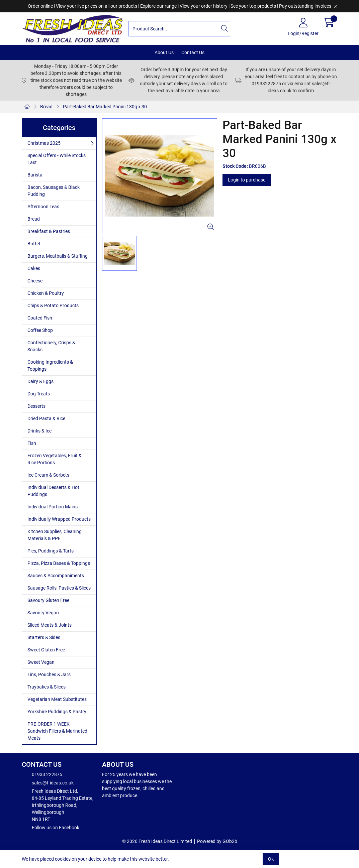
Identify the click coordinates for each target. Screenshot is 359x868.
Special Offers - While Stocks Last (57, 159)
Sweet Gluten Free (46, 650)
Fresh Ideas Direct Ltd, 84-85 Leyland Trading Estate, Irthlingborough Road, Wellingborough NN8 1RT (58, 805)
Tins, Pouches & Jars (49, 674)
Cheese (35, 281)
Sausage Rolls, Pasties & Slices (59, 588)
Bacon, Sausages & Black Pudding (54, 191)
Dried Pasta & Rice (46, 418)
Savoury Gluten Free (48, 600)
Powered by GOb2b (217, 841)
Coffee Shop (40, 330)
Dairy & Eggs (40, 381)
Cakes (34, 268)
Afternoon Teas (43, 207)
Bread (46, 107)
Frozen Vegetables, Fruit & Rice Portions (55, 459)
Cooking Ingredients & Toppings (50, 365)
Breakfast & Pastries (49, 231)
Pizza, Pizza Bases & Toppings (59, 563)
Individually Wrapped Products (59, 519)
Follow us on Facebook (51, 827)
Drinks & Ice (39, 431)
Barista (35, 175)
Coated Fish (40, 318)
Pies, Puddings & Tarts (51, 551)
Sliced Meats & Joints (50, 625)
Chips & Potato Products (53, 305)
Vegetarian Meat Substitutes (57, 699)
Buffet (34, 244)
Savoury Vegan (43, 613)
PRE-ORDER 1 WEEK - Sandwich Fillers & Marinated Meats (57, 731)
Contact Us (193, 52)
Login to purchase (247, 180)
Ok (271, 859)
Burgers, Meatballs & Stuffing (58, 256)
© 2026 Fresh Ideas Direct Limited (157, 841)
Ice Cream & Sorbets (48, 475)
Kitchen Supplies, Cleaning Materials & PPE (55, 535)
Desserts (36, 406)
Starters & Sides (44, 637)
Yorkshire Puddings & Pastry (57, 712)
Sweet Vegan (41, 662)
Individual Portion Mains (53, 507)
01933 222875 (42, 774)
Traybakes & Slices (47, 687)
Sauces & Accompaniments (56, 576)
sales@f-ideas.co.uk (48, 782)
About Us (164, 52)
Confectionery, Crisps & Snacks (51, 346)
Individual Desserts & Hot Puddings (53, 491)
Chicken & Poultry (46, 293)
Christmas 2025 (44, 143)
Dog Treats (39, 394)
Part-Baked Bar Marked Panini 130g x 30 (105, 107)
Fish (32, 443)
